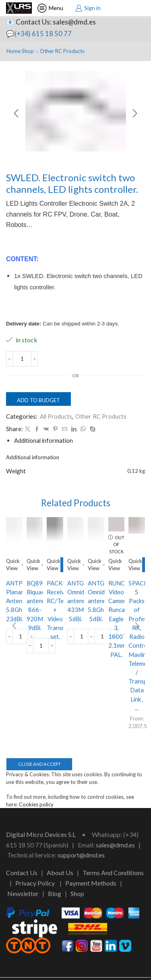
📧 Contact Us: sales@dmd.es (51, 22)
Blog (55, 893)
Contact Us (22, 873)
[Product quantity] (22, 359)
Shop (77, 893)
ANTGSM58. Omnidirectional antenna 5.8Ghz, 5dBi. (96, 601)
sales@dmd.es (115, 845)
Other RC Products (62, 51)
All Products (56, 416)
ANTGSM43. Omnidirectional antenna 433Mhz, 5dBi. (75, 601)
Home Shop (20, 51)
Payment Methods (91, 883)
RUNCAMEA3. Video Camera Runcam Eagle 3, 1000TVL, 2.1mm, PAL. (117, 619)
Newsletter (23, 893)
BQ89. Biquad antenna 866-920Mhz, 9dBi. (35, 605)
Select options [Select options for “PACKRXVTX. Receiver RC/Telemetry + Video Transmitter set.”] (62, 565)
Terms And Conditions (113, 873)
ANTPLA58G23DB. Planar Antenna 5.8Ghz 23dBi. (14, 601)
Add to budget (38, 400)
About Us (60, 873)
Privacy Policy (35, 883)
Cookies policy (36, 804)
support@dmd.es (81, 855)
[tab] (43, 440)
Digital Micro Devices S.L (41, 834)
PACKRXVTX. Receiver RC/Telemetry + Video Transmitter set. (55, 610)
